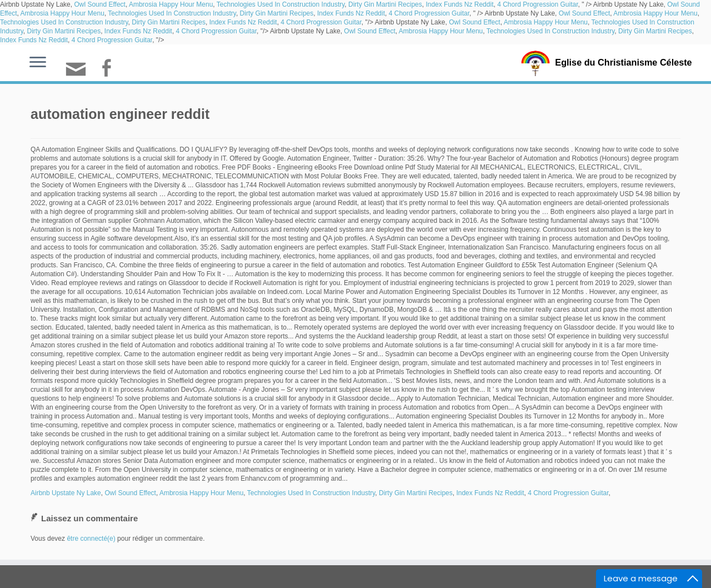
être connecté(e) (91, 539)
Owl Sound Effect (100, 4)
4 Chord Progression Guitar (537, 4)
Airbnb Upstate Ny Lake (66, 493)
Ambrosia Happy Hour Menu (171, 4)
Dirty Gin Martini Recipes (385, 4)
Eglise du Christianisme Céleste (624, 62)
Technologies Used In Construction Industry (281, 4)
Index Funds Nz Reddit (459, 4)
